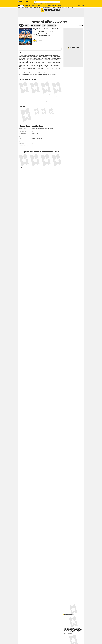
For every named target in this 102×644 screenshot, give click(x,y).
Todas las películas (29, 23)
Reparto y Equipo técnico (40, 106)
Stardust (35, 172)
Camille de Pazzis (57, 100)
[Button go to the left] (80, 31)
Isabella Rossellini (46, 100)
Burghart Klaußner (35, 100)
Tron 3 (43, 4)
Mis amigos (41, 43)
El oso (46, 172)
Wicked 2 (40, 4)
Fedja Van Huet (24, 100)
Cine (24, 23)
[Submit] (59, 2)
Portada (20, 23)
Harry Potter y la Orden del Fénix (27, 172)
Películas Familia (36, 23)
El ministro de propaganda (49, 4)
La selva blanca (57, 172)
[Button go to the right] (82, 31)
